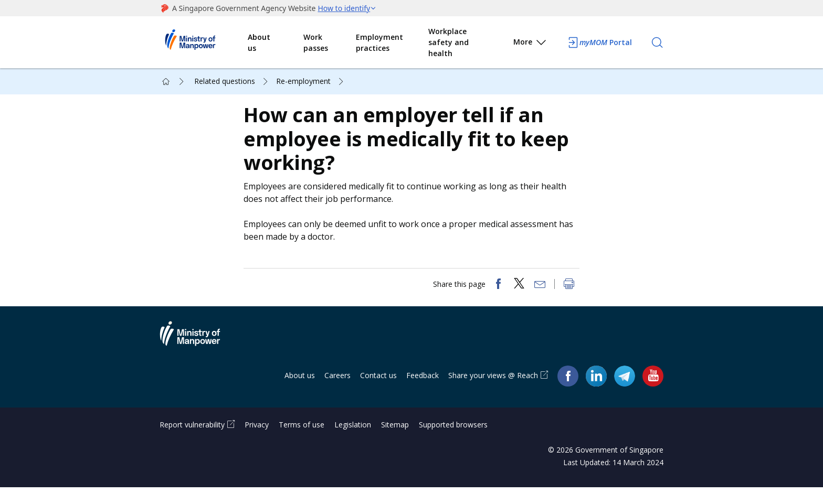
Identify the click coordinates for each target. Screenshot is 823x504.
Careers (337, 392)
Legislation (353, 441)
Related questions (225, 81)
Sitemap (395, 441)
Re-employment (303, 81)
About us (259, 42)
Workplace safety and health (449, 42)
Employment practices (379, 42)
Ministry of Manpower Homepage (204, 42)
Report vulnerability (192, 441)
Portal (599, 42)
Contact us (378, 392)
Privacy (257, 441)
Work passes (316, 42)
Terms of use (302, 441)
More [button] (530, 44)
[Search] (657, 42)
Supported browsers (453, 441)
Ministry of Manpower (198, 357)
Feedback (423, 392)
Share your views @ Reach (493, 392)
